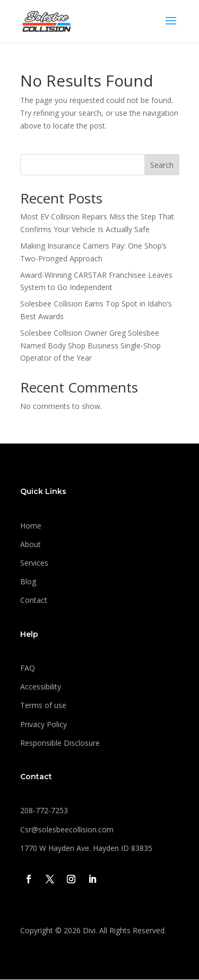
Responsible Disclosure (60, 743)
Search (162, 165)
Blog (28, 581)
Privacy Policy (44, 724)
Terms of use (43, 705)
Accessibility (41, 687)
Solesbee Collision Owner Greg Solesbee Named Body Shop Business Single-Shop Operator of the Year (90, 346)
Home (31, 526)
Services (34, 563)
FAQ (28, 668)
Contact (34, 600)
